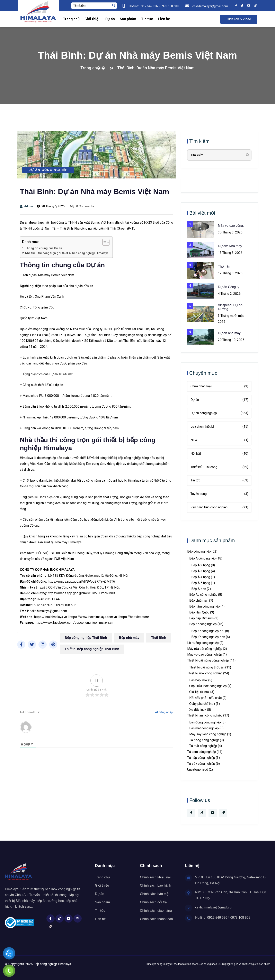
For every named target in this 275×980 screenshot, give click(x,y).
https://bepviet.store (134, 617)
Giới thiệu (92, 19)
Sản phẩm (128, 19)
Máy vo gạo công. (231, 226)
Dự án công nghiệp (48, 170)
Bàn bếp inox (198, 680)
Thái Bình (159, 638)
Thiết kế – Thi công (219, 467)
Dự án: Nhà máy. (230, 246)
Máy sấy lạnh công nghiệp (208, 734)
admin (26, 206)
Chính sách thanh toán (156, 919)
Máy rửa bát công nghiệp (205, 649)
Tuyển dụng (219, 494)
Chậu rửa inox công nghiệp (208, 686)
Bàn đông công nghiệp (205, 722)
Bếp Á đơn (199, 589)
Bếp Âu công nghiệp (203, 595)
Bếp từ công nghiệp (203, 624)
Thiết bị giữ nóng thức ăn (207, 667)
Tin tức (147, 19)
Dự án (110, 19)
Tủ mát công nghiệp (203, 746)
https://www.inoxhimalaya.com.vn (93, 617)
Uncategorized (198, 770)
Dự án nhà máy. (230, 333)
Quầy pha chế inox (202, 704)
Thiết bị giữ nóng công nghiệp (208, 660)
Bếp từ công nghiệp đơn (208, 637)
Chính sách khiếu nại (155, 877)
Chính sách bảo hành (156, 885)
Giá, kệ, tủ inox (199, 692)
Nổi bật (219, 454)
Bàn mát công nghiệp (204, 728)
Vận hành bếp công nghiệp (219, 507)
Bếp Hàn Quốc (199, 612)
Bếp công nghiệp (199, 551)
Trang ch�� (94, 68)
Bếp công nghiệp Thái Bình (86, 638)
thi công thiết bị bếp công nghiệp (118, 458)
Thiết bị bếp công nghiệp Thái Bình (92, 649)
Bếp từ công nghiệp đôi (208, 631)
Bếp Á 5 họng (201, 583)
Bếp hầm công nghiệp (205, 606)
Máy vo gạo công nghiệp (205, 654)
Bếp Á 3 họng (201, 571)
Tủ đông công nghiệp (204, 740)
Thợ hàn (224, 266)
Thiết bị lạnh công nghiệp (205, 715)
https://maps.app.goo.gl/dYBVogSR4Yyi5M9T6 (81, 581)
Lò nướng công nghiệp (203, 643)
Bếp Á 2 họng (201, 565)
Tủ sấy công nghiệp (201, 764)
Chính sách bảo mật (155, 894)
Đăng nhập (164, 712)
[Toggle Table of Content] (104, 242)
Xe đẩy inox (198, 710)
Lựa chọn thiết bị (219, 427)
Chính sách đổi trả (153, 902)
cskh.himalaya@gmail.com (48, 611)
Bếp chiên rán (199, 600)
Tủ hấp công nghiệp (201, 758)
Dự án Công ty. (229, 287)
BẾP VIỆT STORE (48, 553)
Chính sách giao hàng (156, 911)
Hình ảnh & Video (239, 19)
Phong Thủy (84, 553)
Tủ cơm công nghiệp (202, 752)
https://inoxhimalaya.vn (51, 617)
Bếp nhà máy (129, 638)
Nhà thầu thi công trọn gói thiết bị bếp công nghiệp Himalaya (67, 253)
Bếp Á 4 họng (201, 577)
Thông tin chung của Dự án (44, 248)
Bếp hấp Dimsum (201, 618)
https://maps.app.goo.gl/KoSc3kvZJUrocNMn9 (81, 593)
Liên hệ (164, 19)
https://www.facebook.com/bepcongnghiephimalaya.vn (74, 623)
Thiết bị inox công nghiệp (205, 673)
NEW (219, 440)
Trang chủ (71, 19)
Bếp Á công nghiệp (202, 558)
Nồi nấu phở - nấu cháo (206, 698)
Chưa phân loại (219, 386)
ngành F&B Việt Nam (59, 559)
